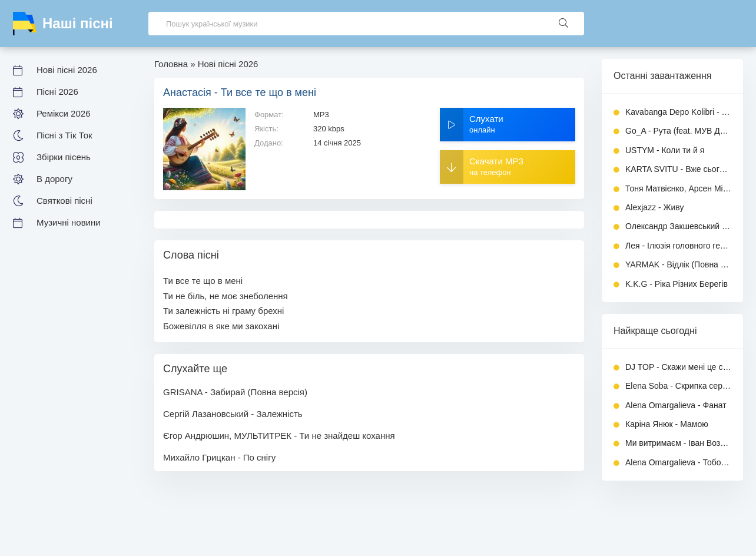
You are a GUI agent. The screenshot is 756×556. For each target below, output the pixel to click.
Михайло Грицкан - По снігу (219, 457)
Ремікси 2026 (63, 113)
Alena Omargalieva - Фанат (676, 405)
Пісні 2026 (57, 92)
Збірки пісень (64, 157)
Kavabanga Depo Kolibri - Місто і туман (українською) (678, 112)
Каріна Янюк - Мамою (667, 424)
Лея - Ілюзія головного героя (678, 246)
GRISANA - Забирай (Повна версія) (235, 392)
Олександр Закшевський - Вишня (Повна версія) (678, 226)
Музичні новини (69, 222)
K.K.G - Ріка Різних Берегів (677, 284)
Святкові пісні (64, 201)
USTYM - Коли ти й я (665, 150)
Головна (171, 64)
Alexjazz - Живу (654, 207)
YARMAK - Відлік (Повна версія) (678, 264)
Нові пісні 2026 (67, 70)
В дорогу (54, 179)
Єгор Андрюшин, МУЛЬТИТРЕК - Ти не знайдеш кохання (279, 436)
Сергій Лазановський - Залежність (233, 414)
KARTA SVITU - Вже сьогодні (678, 169)
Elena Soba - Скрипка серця (678, 386)
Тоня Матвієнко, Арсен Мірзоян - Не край (678, 188)
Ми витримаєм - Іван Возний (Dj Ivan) (678, 443)
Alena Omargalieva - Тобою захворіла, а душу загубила (678, 462)
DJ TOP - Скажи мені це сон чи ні (678, 367)
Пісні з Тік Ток (64, 135)
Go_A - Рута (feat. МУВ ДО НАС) (678, 131)
